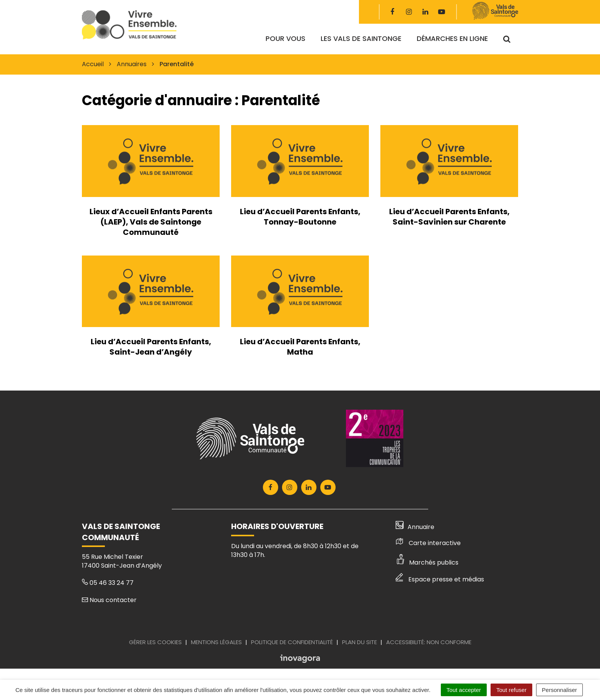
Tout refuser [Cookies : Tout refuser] (511, 690)
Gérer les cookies (155, 642)
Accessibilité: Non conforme (429, 642)
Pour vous (285, 38)
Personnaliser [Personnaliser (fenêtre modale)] (559, 690)
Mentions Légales (216, 642)
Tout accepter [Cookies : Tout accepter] (464, 690)
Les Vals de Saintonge (361, 38)
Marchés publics (427, 562)
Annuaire (415, 527)
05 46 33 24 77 (108, 583)
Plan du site (360, 642)
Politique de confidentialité (292, 642)
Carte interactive (428, 543)
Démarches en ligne (452, 38)
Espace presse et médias (440, 579)
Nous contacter (109, 600)
